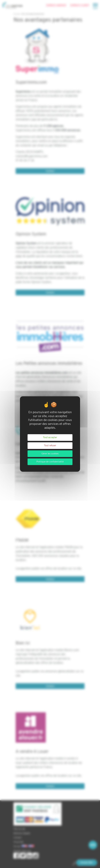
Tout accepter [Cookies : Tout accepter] (50, 438)
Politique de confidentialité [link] (50, 462)
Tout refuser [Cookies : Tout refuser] (50, 446)
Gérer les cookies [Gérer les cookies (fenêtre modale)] (50, 454)
